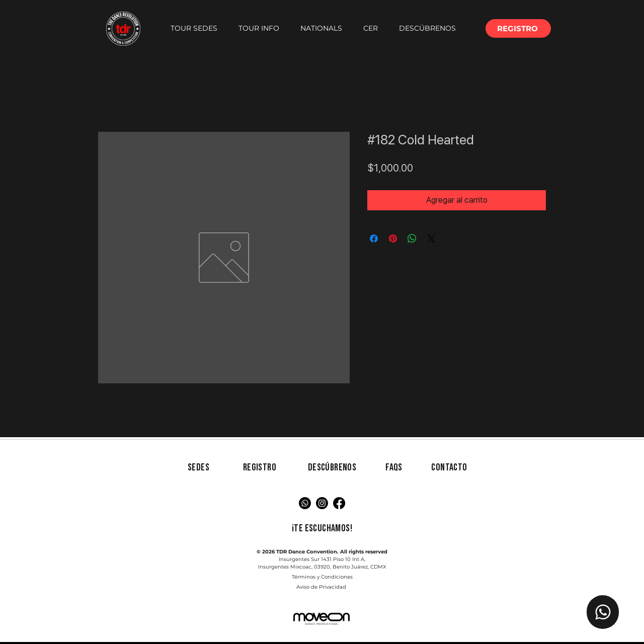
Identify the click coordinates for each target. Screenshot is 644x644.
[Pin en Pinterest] (393, 238)
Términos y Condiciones (322, 577)
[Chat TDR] (603, 612)
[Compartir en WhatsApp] (412, 238)
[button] (194, 28)
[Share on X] (431, 238)
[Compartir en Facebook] (374, 238)
